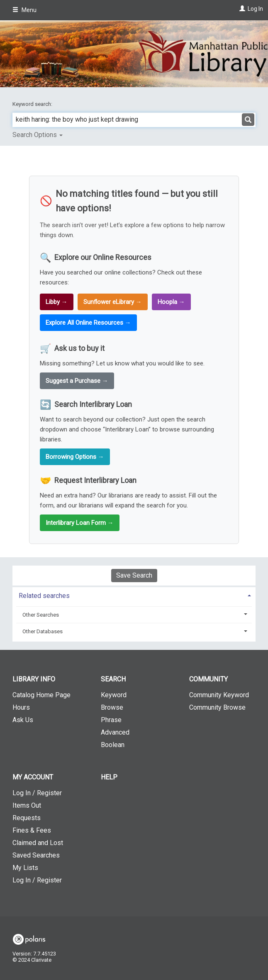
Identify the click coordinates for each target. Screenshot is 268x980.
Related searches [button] (44, 596)
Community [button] (208, 679)
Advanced (115, 732)
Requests (27, 818)
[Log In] (241, 9)
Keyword (114, 695)
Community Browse (217, 707)
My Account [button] (33, 777)
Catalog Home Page (41, 695)
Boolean (113, 745)
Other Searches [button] (41, 615)
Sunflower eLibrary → (113, 302)
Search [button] (113, 679)
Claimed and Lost (38, 843)
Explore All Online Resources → (88, 323)
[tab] (134, 595)
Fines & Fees (32, 830)
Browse (112, 707)
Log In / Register (37, 793)
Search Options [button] (38, 135)
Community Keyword (219, 695)
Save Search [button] (134, 575)
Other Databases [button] (43, 631)
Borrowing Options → (75, 457)
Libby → (57, 302)
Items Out (27, 805)
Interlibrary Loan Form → (80, 523)
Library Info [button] (34, 679)
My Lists (25, 868)
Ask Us (23, 720)
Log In (255, 9)
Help (109, 777)
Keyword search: (33, 104)
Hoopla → (171, 302)
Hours (21, 707)
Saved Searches (36, 855)
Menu (24, 10)
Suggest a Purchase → (77, 381)
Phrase (111, 720)
